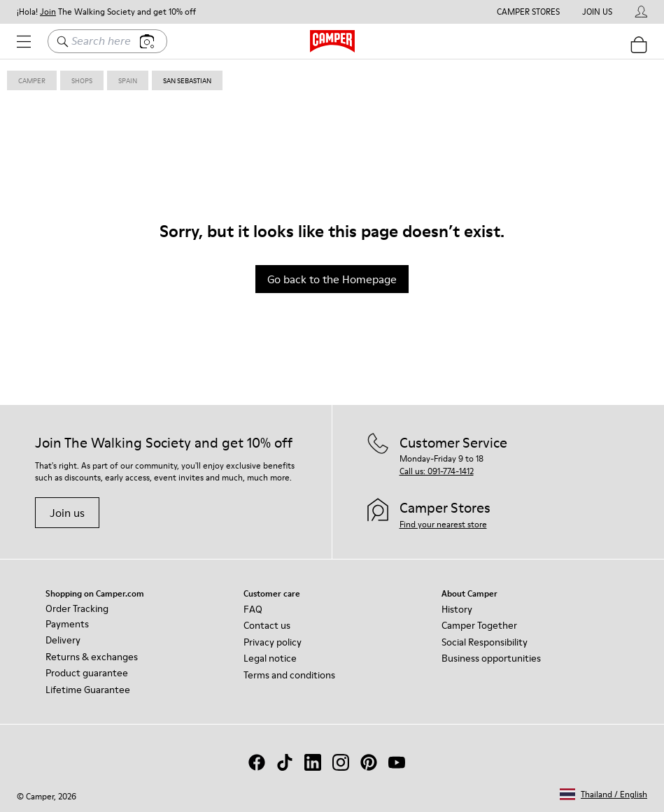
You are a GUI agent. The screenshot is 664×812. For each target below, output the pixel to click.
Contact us (267, 625)
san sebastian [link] (187, 80)
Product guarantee (87, 673)
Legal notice (270, 658)
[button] (603, 794)
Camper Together (479, 625)
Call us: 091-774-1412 (437, 471)
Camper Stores (528, 12)
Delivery (63, 640)
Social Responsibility (485, 642)
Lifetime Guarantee (88, 690)
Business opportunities (491, 658)
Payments (67, 624)
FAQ (253, 609)
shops (82, 80)
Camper (32, 80)
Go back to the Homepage (332, 279)
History (457, 609)
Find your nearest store (443, 524)
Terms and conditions (289, 675)
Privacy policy (273, 642)
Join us (67, 513)
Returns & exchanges (92, 657)
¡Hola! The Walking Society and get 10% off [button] (106, 12)
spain (128, 80)
